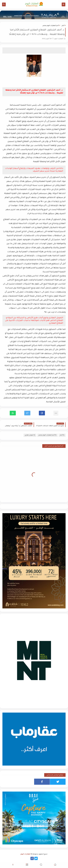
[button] (42, 413)
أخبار (63, 26)
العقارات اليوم (25, 854)
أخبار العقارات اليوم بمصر (51, 26)
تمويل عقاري (30, 435)
